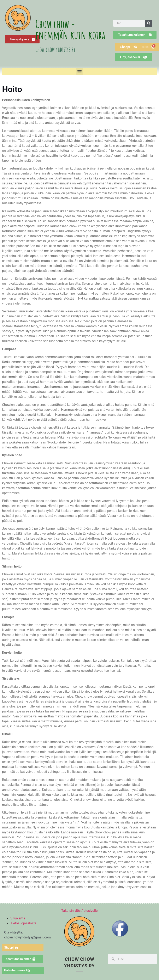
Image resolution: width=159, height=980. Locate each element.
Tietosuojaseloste (23, 923)
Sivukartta (18, 918)
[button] (80, 71)
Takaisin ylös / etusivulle (79, 911)
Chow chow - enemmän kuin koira (70, 29)
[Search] (149, 23)
